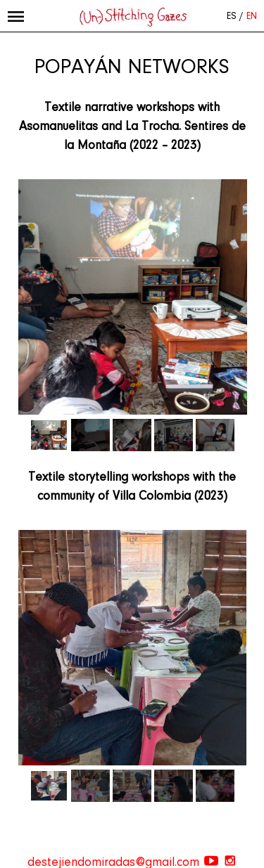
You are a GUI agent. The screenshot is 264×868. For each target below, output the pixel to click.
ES (232, 17)
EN (252, 17)
